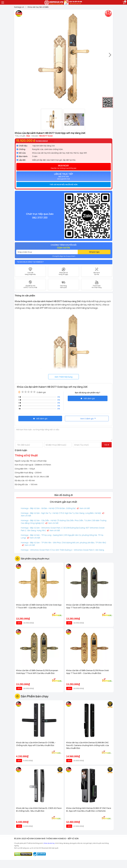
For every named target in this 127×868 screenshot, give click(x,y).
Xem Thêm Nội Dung (63, 377)
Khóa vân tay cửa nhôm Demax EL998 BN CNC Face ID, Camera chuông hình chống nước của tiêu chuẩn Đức (88, 745)
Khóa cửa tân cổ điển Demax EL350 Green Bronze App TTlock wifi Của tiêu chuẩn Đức (89, 606)
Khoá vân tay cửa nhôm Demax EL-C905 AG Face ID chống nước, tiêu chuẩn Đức (39, 809)
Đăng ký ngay (94, 252)
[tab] (64, 185)
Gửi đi (107, 445)
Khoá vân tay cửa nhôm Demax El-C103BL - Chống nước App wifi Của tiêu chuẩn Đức (36, 744)
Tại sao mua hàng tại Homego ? (30, 262)
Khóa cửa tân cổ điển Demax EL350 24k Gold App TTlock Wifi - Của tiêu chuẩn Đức (39, 606)
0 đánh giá (41, 392)
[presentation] (110, 56)
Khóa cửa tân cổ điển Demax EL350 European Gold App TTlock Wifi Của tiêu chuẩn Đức (37, 672)
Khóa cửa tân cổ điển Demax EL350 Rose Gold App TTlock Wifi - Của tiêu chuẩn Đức (87, 672)
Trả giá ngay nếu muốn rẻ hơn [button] (63, 185)
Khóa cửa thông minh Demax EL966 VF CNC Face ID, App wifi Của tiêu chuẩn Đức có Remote (89, 809)
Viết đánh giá (88, 398)
